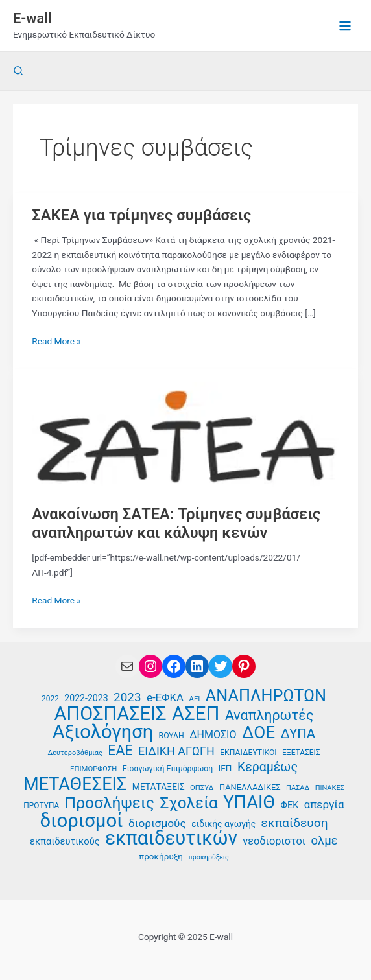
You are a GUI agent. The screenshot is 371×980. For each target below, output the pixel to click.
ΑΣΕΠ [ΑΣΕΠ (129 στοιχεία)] (196, 714)
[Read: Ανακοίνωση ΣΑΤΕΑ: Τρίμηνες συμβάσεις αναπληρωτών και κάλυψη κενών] (185, 436)
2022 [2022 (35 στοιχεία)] (50, 699)
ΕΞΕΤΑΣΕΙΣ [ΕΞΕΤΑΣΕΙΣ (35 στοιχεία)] (301, 752)
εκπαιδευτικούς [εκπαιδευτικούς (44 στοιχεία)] (65, 841)
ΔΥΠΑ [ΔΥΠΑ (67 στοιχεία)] (298, 734)
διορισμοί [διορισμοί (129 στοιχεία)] (81, 821)
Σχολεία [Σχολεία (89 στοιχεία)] (188, 803)
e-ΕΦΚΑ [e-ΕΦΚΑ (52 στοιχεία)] (165, 697)
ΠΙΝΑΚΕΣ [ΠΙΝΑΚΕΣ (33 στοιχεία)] (330, 788)
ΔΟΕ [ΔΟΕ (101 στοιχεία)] (258, 733)
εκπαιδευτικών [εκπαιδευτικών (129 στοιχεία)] (171, 838)
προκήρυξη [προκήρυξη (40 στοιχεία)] (161, 856)
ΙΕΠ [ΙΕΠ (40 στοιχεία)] (225, 768)
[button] (19, 71)
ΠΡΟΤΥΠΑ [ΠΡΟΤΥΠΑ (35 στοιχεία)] (41, 806)
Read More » (56, 341)
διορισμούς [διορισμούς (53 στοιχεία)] (157, 823)
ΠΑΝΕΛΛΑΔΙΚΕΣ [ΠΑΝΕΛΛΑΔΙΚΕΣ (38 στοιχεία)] (250, 787)
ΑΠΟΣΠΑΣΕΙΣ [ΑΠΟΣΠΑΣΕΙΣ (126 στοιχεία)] (111, 714)
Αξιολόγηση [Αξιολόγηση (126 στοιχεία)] (103, 732)
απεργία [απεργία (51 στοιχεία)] (324, 804)
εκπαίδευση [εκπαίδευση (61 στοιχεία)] (295, 823)
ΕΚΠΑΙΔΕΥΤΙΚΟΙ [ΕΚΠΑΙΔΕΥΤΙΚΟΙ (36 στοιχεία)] (248, 752)
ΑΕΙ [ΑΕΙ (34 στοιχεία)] (195, 699)
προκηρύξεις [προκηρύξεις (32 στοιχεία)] (208, 857)
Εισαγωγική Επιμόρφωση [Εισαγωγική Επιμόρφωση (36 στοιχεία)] (168, 769)
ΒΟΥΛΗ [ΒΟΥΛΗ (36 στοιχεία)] (172, 736)
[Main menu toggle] (345, 26)
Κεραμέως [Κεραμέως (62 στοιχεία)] (268, 767)
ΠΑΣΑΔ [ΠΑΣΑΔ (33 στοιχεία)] (298, 788)
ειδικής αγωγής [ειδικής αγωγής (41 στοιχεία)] (223, 824)
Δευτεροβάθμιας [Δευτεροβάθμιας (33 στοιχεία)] (75, 753)
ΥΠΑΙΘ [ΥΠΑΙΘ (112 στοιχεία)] (249, 803)
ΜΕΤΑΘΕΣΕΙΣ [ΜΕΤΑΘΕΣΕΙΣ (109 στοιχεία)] (75, 785)
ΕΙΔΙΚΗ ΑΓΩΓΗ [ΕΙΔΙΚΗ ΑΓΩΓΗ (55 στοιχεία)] (176, 751)
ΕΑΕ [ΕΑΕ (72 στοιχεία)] (120, 751)
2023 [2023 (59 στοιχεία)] (127, 697)
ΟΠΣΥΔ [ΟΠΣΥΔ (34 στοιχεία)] (202, 788)
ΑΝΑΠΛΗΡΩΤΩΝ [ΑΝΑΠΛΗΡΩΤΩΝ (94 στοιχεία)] (266, 696)
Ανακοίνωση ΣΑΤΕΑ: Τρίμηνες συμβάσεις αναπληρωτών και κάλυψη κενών (176, 523)
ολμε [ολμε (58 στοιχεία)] (324, 841)
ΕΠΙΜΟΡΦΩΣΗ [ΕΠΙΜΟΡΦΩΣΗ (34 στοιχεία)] (93, 769)
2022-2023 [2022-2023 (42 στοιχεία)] (86, 698)
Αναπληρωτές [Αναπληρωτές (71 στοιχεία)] (269, 716)
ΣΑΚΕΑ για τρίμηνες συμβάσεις (141, 215)
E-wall (32, 18)
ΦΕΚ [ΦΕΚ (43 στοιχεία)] (290, 805)
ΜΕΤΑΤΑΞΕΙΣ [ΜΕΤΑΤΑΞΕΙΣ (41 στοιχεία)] (159, 787)
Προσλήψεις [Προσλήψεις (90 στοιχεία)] (110, 803)
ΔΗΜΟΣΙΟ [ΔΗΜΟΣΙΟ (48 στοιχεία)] (213, 735)
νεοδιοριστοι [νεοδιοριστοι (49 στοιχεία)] (274, 841)
